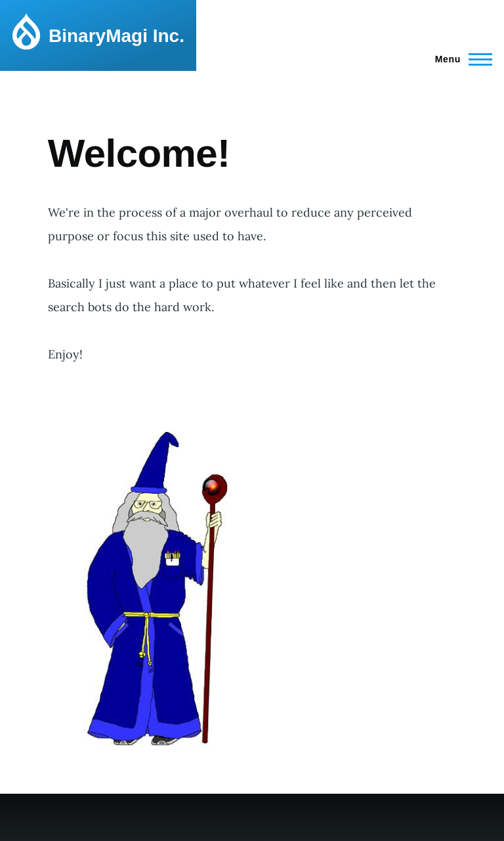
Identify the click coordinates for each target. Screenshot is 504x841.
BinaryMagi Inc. (116, 36)
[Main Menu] (460, 59)
